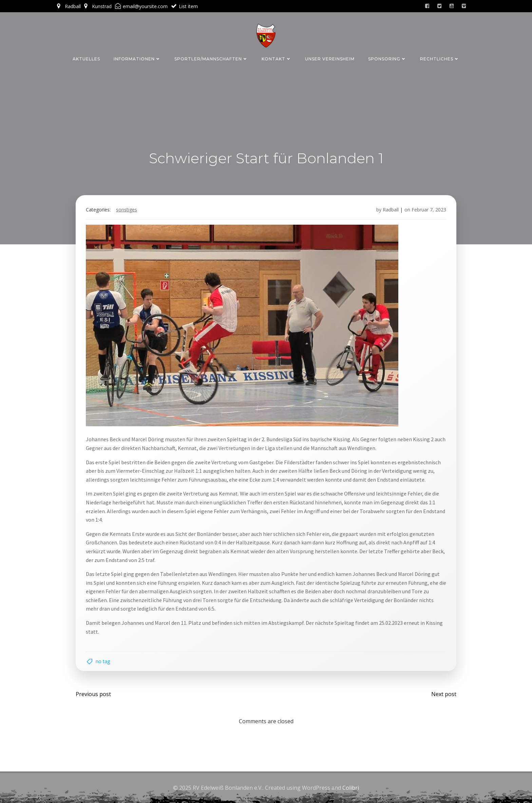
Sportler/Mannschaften (211, 59)
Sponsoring (387, 59)
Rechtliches (440, 59)
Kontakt (277, 59)
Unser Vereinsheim (330, 59)
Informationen (137, 59)
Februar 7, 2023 (429, 210)
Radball (391, 210)
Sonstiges (127, 210)
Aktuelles (86, 59)
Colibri (351, 788)
